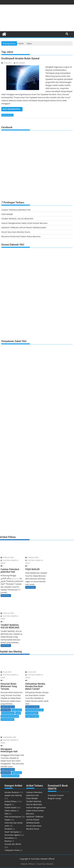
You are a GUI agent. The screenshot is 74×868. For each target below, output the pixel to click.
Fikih (7, 814)
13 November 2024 (8, 737)
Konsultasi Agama (32, 713)
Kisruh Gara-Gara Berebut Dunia (16, 232)
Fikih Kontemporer (8, 713)
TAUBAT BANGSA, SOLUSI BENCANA (17, 219)
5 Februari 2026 (7, 557)
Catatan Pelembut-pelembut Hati (16, 210)
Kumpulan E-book (56, 795)
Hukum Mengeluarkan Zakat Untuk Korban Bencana (24, 223)
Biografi (8, 804)
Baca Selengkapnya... (12, 109)
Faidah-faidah (17, 710)
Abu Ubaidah (19, 63)
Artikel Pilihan (6, 596)
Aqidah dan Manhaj (8, 707)
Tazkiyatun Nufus (12, 850)
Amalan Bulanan (7, 115)
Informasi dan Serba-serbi (10, 716)
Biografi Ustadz (55, 798)
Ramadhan (9, 838)
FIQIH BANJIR (7, 214)
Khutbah (8, 829)
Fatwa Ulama (10, 810)
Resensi (8, 841)
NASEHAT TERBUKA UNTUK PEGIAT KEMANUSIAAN (24, 227)
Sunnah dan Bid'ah (7, 719)
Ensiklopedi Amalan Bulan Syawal (20, 58)
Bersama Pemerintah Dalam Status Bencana (21, 236)
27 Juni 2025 (6, 672)
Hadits (18, 713)
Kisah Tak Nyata (12, 832)
